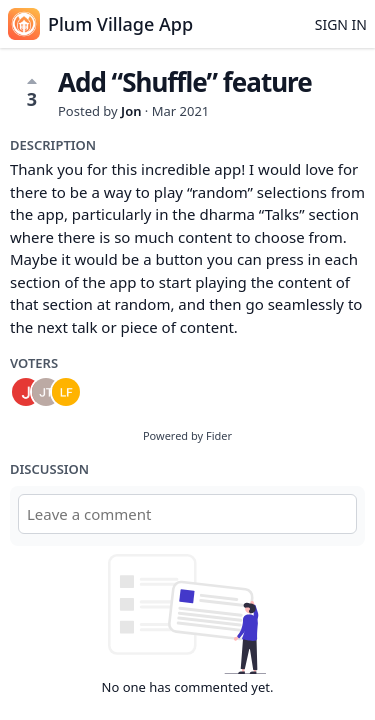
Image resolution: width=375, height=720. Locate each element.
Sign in (341, 24)
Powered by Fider (187, 435)
